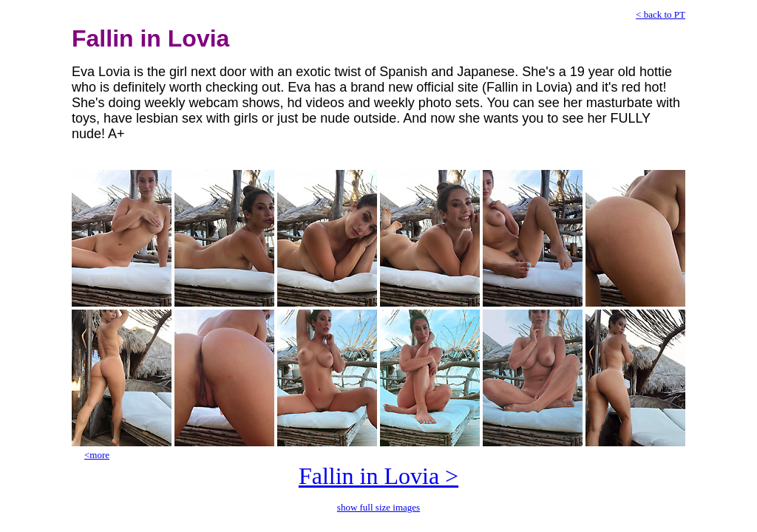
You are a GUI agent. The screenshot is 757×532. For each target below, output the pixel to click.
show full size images (378, 507)
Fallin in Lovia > (378, 476)
